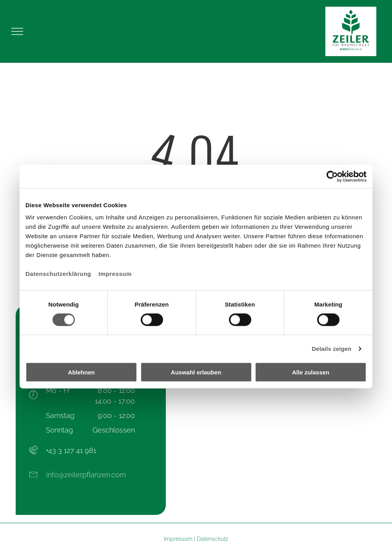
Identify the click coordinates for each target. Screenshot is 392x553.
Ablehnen (81, 372)
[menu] (17, 31)
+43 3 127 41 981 (71, 450)
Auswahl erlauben (196, 372)
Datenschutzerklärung (58, 274)
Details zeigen (331, 348)
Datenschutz (212, 539)
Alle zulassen (311, 372)
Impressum (115, 274)
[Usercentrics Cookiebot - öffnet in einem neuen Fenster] (332, 176)
